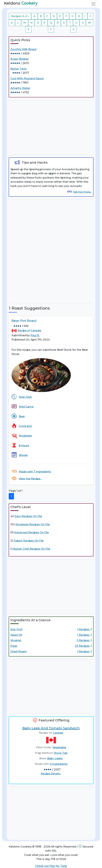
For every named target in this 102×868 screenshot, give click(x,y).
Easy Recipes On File (28, 516)
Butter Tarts (18, 69)
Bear (22, 416)
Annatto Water (20, 88)
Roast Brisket (19, 59)
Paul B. (35, 335)
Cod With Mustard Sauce (27, 78)
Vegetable (59, 747)
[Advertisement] (51, 127)
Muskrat (16, 640)
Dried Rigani (18, 651)
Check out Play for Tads (51, 866)
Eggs (14, 646)
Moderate (25, 436)
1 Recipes (85, 629)
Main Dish (25, 397)
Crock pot (25, 426)
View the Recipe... (30, 479)
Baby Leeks (55, 758)
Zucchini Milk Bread (23, 49)
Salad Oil (16, 635)
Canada (58, 733)
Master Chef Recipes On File (31, 549)
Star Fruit (16, 629)
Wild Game (26, 407)
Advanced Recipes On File (31, 532)
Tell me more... (82, 192)
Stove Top (61, 753)
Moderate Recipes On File (33, 524)
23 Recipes (83, 646)
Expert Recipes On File (29, 541)
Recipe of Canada (29, 330)
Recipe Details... (51, 774)
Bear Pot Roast (24, 321)
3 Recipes (84, 640)
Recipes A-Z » (20, 16)
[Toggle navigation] (93, 4)
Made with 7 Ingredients (35, 471)
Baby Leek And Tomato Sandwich (51, 728)
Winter (23, 455)
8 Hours (24, 445)
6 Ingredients (59, 764)
